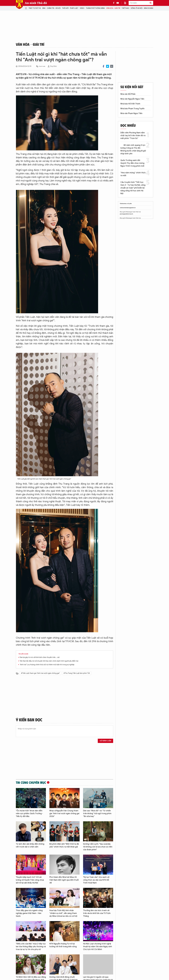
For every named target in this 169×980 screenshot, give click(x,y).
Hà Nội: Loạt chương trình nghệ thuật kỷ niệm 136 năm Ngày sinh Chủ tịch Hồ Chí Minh (98, 947)
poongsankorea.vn (126, 214)
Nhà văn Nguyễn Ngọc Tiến (132, 99)
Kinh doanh (149, 8)
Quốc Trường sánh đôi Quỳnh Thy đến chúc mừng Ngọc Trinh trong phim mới (132, 163)
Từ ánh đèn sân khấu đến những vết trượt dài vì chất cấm (30, 845)
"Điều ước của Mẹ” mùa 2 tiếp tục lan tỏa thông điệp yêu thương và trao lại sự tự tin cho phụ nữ (31, 947)
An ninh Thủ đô (36, 3)
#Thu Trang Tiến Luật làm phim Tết (77, 673)
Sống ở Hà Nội (137, 8)
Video (82, 8)
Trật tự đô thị (35, 8)
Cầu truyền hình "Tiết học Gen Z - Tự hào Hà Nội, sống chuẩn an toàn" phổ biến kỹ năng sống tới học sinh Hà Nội (133, 188)
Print (112, 66)
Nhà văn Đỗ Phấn (128, 94)
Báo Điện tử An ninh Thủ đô (19, 5)
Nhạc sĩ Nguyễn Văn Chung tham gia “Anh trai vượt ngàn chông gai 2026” (64, 814)
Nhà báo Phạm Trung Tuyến (132, 109)
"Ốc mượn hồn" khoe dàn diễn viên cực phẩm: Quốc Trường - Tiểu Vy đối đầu (29, 814)
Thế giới (65, 8)
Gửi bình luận (105, 741)
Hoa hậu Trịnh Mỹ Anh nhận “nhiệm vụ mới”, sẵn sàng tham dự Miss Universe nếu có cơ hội (63, 913)
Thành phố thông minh (95, 8)
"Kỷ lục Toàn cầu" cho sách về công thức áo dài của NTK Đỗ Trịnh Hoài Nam (96, 880)
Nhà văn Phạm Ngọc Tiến (131, 113)
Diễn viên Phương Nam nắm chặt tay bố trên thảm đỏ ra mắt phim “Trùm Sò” (133, 136)
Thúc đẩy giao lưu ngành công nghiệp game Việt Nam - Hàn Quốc (29, 913)
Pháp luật (74, 8)
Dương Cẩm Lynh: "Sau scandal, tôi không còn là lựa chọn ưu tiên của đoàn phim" (98, 847)
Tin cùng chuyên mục (31, 782)
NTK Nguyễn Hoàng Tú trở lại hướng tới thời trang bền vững (63, 945)
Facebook (103, 66)
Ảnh (44, 8)
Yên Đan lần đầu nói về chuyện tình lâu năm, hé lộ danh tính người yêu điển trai (49, 661)
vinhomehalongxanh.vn (128, 208)
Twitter (108, 66)
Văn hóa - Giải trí (113, 8)
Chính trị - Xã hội (54, 8)
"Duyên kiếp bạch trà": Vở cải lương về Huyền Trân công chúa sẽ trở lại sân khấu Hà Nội (30, 880)
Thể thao (125, 8)
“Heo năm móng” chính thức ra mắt (133, 174)
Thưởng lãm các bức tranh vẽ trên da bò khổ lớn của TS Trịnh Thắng (97, 913)
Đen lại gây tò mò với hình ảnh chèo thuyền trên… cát (40, 657)
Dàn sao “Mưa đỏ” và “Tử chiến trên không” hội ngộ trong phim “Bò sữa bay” (97, 814)
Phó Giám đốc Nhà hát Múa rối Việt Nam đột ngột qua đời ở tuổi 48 (64, 880)
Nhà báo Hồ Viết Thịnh (130, 104)
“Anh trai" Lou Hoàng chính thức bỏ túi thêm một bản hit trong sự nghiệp (47, 665)
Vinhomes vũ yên (126, 203)
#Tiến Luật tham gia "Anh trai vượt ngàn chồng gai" (40, 673)
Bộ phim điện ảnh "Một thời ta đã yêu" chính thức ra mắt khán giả (64, 845)
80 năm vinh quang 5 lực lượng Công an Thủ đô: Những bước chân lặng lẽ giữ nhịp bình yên (133, 149)
